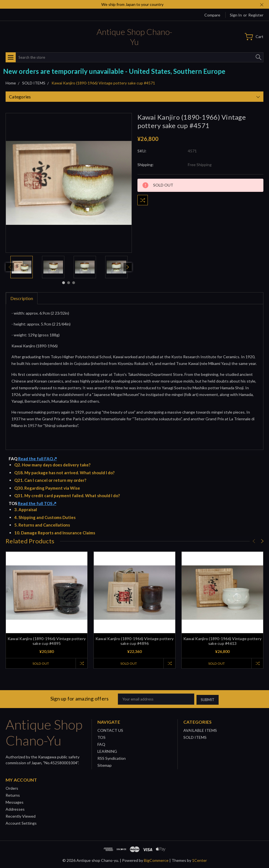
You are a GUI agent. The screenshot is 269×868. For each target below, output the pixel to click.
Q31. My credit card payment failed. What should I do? (67, 496)
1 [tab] (64, 283)
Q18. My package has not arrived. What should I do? (64, 473)
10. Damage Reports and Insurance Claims (55, 533)
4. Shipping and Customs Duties (45, 517)
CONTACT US (110, 729)
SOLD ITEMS (195, 736)
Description (22, 298)
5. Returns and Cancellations (42, 525)
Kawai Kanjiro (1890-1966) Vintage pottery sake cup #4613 (222, 641)
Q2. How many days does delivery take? (52, 465)
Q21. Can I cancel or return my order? (50, 480)
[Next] (128, 267)
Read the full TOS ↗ (37, 503)
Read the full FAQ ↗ (38, 459)
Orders (12, 787)
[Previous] (10, 267)
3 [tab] (74, 283)
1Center (199, 859)
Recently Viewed (21, 815)
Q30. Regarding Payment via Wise (47, 488)
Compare (212, 15)
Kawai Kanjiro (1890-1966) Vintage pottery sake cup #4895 (47, 641)
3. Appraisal (26, 510)
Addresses (15, 808)
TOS (101, 736)
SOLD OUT (40, 663)
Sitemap (105, 764)
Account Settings (21, 822)
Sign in (236, 15)
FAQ (101, 743)
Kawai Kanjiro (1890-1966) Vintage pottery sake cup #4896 (134, 641)
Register (256, 15)
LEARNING (107, 750)
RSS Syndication (112, 757)
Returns (13, 794)
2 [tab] (69, 283)
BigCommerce (156, 859)
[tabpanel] (21, 267)
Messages (15, 801)
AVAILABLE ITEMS (200, 729)
